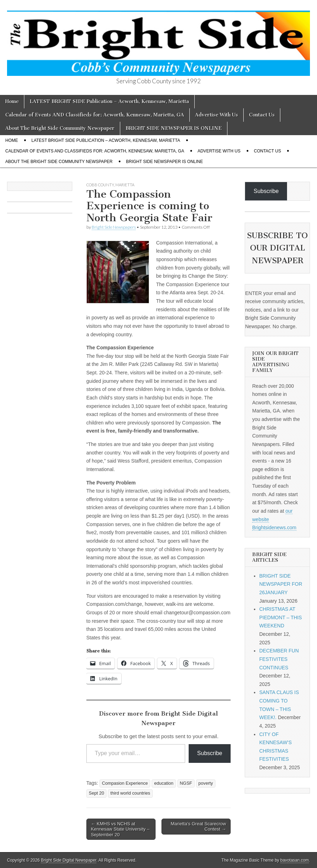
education (164, 783)
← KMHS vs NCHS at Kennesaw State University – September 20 (120, 829)
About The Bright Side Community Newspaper (60, 128)
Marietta (125, 185)
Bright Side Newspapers (114, 227)
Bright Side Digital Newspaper (69, 860)
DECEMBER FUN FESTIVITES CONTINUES (279, 659)
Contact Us (262, 115)
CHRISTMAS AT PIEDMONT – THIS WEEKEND (281, 617)
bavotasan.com (295, 860)
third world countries (130, 793)
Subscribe (210, 753)
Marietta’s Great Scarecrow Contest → (198, 827)
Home (12, 101)
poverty (206, 783)
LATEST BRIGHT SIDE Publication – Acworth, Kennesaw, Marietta (109, 101)
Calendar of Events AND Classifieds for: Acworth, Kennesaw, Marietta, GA (95, 115)
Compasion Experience (125, 783)
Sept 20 (96, 793)
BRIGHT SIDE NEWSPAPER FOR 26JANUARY (281, 584)
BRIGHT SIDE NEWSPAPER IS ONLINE (174, 128)
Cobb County (100, 185)
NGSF (186, 783)
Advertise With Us (217, 115)
